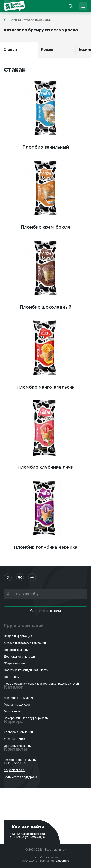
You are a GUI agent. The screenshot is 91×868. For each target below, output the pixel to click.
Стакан (10, 50)
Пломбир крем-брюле (45, 193)
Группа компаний (24, 626)
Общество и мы (15, 663)
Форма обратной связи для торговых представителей (41, 684)
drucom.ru (62, 861)
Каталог (13, 687)
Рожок (47, 50)
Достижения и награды (20, 657)
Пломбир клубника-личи (45, 433)
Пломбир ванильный (45, 113)
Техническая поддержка (21, 777)
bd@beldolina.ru (15, 770)
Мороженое (12, 711)
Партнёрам (12, 677)
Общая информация (18, 636)
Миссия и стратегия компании (25, 643)
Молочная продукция (19, 698)
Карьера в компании (18, 732)
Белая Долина (14, 6)
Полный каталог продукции (30, 20)
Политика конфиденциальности (26, 670)
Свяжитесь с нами (45, 611)
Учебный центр (14, 739)
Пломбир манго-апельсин (45, 353)
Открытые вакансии (18, 746)
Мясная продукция (17, 705)
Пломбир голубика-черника (46, 513)
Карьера (14, 722)
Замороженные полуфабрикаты (26, 718)
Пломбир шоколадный (45, 273)
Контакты (16, 749)
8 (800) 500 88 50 (16, 763)
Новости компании (17, 650)
